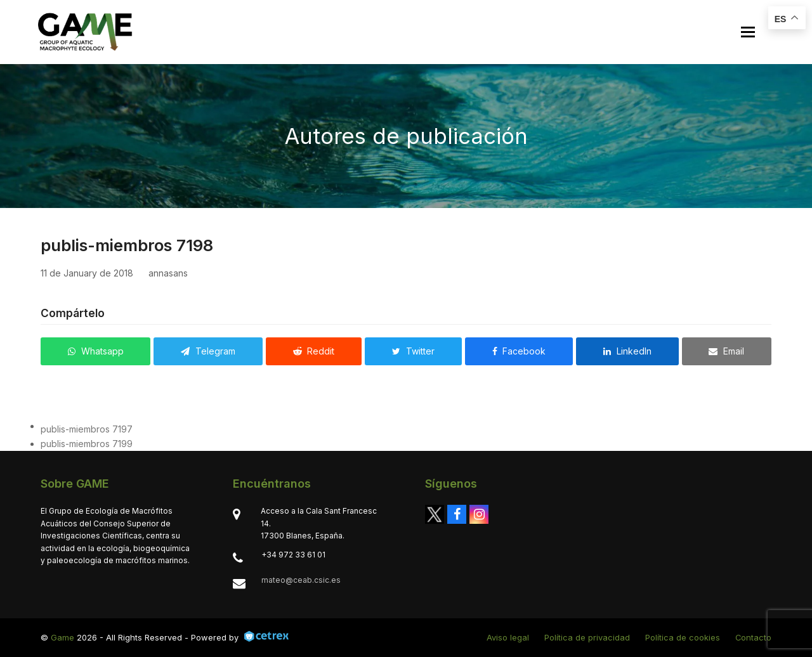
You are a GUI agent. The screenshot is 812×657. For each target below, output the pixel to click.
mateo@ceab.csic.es (301, 580)
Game (62, 637)
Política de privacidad (587, 637)
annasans (168, 273)
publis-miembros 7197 (87, 429)
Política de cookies (683, 637)
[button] (748, 32)
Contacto (753, 637)
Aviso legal (508, 637)
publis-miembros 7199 (87, 444)
